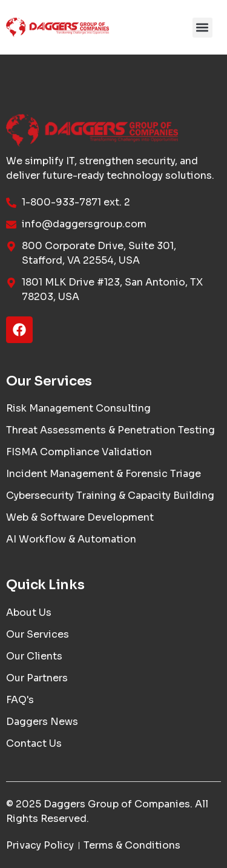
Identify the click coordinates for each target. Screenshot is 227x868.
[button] (202, 28)
